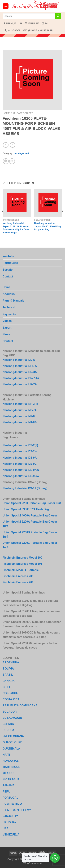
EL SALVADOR (12, 718)
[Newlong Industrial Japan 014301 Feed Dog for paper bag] (48, 203)
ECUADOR (10, 712)
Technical (9, 307)
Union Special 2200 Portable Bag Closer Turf (32, 503)
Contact (8, 276)
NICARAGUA (11, 779)
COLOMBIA (10, 693)
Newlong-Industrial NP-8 (19, 416)
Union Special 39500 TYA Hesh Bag (26, 509)
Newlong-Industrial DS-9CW (21, 476)
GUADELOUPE (12, 742)
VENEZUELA (11, 835)
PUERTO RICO (12, 804)
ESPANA (8, 724)
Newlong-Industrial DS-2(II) (20, 445)
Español (8, 270)
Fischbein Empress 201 (18, 582)
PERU (6, 792)
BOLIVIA (8, 669)
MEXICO (8, 773)
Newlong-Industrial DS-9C (20, 464)
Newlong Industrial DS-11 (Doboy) (25, 488)
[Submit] (58, 16)
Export (7, 328)
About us (9, 294)
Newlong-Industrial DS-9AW (21, 470)
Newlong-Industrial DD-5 (19, 360)
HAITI (6, 755)
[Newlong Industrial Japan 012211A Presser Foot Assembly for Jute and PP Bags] (17, 203)
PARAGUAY (10, 816)
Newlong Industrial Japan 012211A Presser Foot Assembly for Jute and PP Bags (16, 228)
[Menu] (6, 6)
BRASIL (8, 675)
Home (6, 113)
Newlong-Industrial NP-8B (20, 422)
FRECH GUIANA (13, 736)
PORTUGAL (10, 798)
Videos (7, 321)
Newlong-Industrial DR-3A (20, 372)
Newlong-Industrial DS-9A (20, 458)
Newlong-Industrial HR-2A (20, 384)
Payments (9, 314)
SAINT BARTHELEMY (17, 810)
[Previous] (2, 218)
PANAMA (9, 785)
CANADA (9, 681)
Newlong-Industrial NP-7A (20, 410)
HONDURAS (11, 761)
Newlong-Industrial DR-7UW (21, 378)
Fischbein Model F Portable (21, 570)
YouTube (8, 256)
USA (6, 828)
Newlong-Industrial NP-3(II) (20, 404)
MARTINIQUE (11, 767)
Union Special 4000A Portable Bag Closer (30, 516)
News (6, 334)
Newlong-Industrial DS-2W (20, 451)
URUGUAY (9, 822)
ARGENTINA (11, 662)
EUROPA (8, 730)
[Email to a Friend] (12, 161)
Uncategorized (23, 113)
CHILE (7, 687)
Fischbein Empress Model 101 (22, 564)
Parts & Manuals (13, 301)
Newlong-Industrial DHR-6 (20, 366)
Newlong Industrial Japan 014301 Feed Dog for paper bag (47, 226)
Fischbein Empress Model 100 (22, 558)
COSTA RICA (11, 699)
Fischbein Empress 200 (18, 576)
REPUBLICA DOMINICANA (20, 705)
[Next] (63, 218)
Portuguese (10, 263)
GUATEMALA (11, 749)
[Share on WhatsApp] (6, 161)
